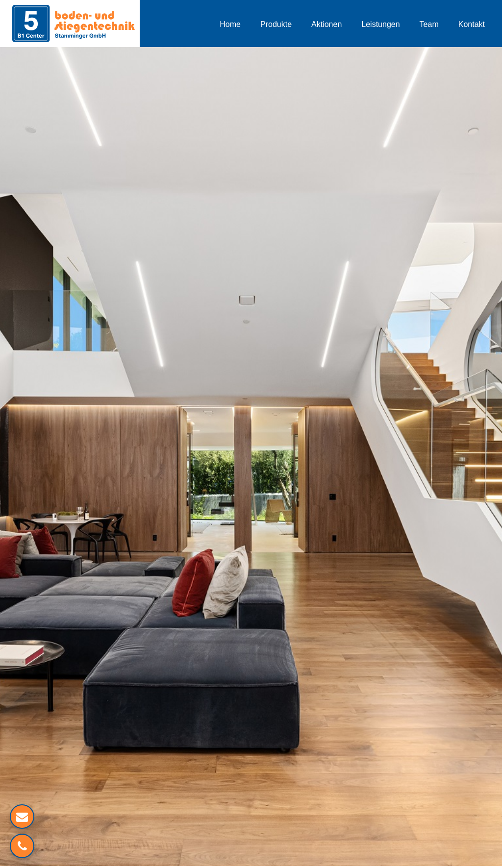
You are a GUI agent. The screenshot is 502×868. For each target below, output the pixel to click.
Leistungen (380, 24)
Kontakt (472, 24)
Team (429, 24)
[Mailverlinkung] (22, 817)
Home (230, 24)
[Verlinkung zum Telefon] (22, 846)
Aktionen (326, 24)
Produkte (276, 24)
